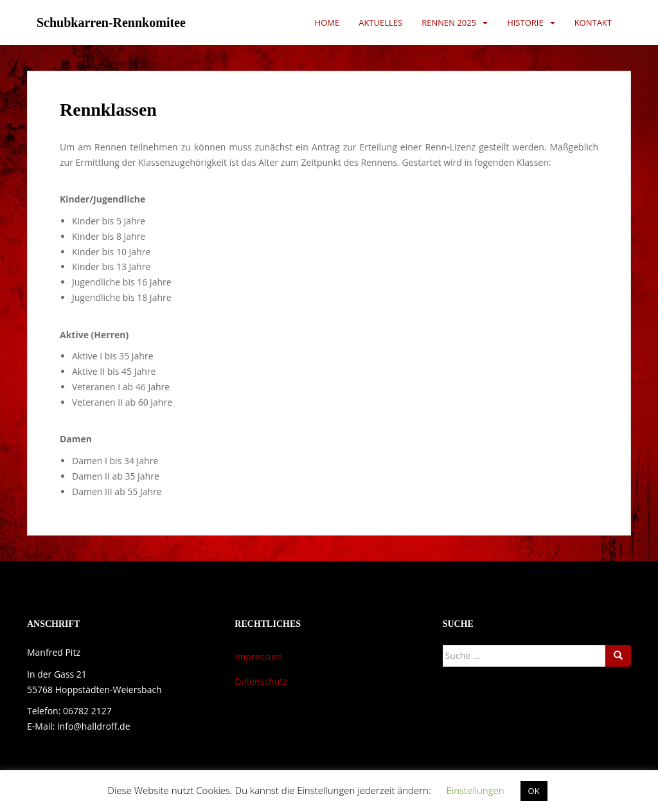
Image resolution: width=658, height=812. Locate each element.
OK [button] (534, 791)
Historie (525, 23)
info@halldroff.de (93, 726)
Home (327, 23)
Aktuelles (380, 23)
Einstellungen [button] (475, 790)
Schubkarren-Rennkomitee (111, 23)
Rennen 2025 (449, 23)
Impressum (258, 657)
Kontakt (593, 23)
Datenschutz (261, 681)
